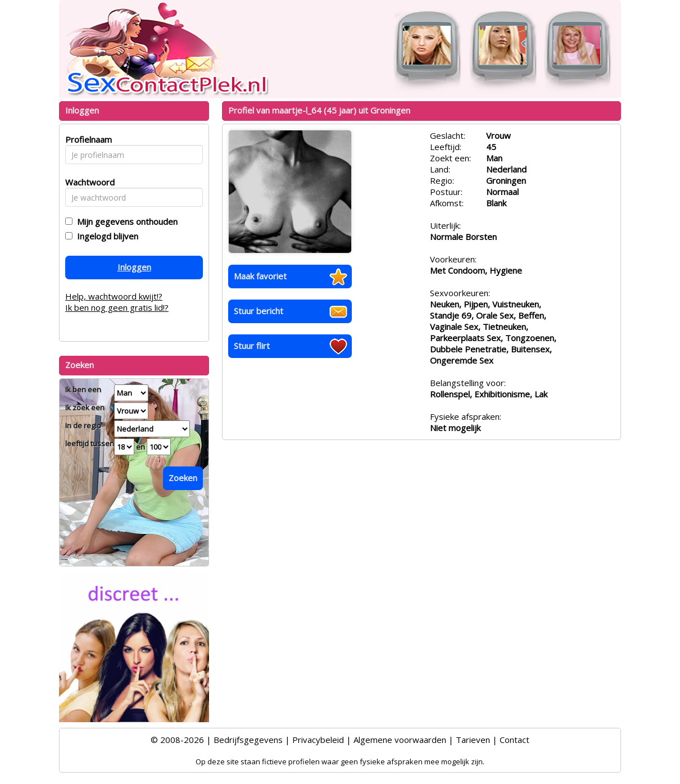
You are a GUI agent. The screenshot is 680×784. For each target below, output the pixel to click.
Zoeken (183, 478)
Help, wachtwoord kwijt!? (114, 296)
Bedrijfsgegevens (248, 740)
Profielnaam (87, 139)
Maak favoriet (260, 276)
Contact (514, 740)
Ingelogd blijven (105, 236)
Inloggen (134, 267)
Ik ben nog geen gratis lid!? (117, 307)
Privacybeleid (318, 740)
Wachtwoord (87, 182)
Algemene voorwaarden (400, 740)
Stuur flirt (252, 346)
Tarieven (473, 740)
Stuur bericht (259, 311)
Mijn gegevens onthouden (125, 221)
